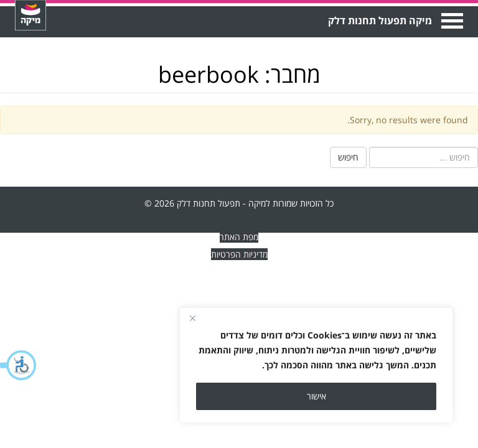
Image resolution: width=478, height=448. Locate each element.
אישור (316, 396)
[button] (19, 365)
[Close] (192, 318)
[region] (316, 365)
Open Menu (451, 21)
